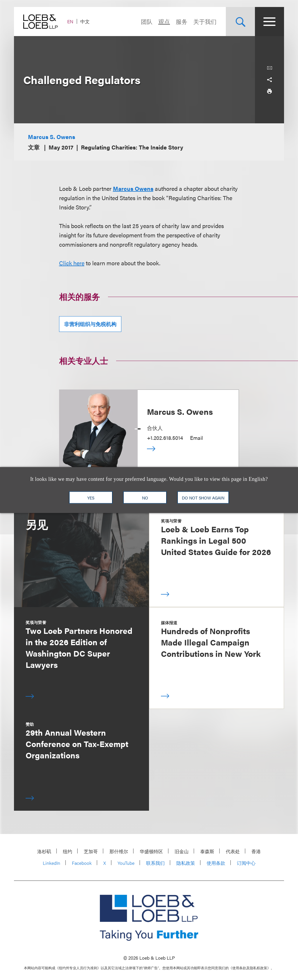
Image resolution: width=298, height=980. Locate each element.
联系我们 (155, 863)
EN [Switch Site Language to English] (70, 21)
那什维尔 (119, 851)
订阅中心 (246, 863)
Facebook (82, 863)
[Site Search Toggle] (240, 22)
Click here (72, 263)
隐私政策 (186, 863)
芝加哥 (91, 851)
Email (196, 438)
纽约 (68, 851)
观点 (164, 21)
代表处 (233, 851)
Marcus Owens (133, 188)
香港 (256, 851)
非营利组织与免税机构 (90, 324)
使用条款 (216, 863)
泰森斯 (207, 851)
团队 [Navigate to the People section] (147, 21)
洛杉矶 (44, 851)
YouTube (126, 863)
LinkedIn (52, 863)
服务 (182, 21)
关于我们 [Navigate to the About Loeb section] (205, 21)
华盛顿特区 (151, 851)
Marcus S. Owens (52, 137)
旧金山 (182, 851)
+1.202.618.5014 (165, 438)
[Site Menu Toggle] (269, 22)
